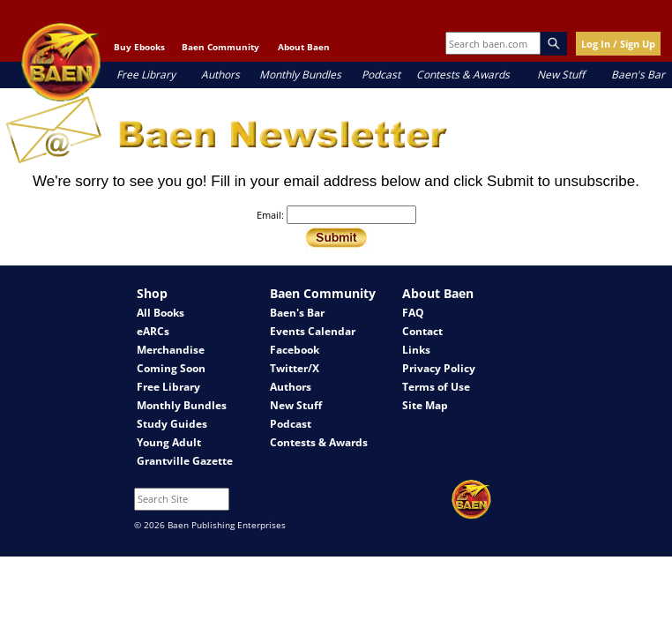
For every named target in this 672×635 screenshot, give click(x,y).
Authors (220, 75)
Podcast (381, 75)
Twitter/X (295, 368)
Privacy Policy (439, 368)
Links (416, 350)
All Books (161, 313)
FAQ (413, 313)
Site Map (425, 405)
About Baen (304, 47)
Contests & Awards (463, 75)
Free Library (146, 75)
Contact (422, 331)
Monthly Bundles (300, 75)
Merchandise (171, 350)
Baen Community (220, 47)
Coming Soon (171, 368)
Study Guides (172, 424)
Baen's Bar (638, 75)
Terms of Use (436, 387)
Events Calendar (313, 331)
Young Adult (169, 442)
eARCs (153, 331)
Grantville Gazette (185, 461)
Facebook (295, 350)
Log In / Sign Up (618, 44)
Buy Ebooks (139, 47)
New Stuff (561, 75)
